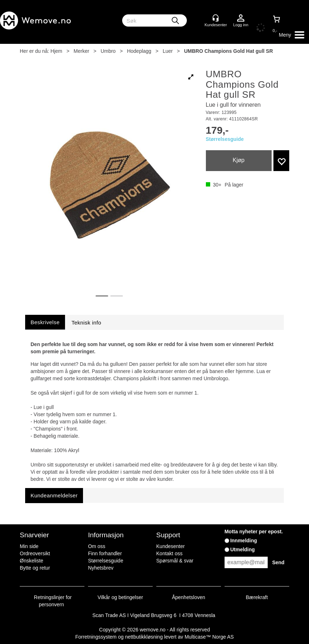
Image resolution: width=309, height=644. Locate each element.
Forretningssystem (96, 637)
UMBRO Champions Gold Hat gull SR (228, 51)
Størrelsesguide (225, 139)
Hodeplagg (139, 51)
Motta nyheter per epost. (254, 532)
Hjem (57, 51)
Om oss (97, 546)
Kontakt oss (169, 553)
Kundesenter (170, 546)
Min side (29, 546)
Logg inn (241, 18)
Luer (168, 51)
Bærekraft (257, 597)
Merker (82, 51)
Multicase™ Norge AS (209, 637)
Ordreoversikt (35, 553)
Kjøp (239, 160)
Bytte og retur (35, 568)
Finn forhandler (105, 553)
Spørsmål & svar (175, 561)
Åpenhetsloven (188, 597)
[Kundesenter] (216, 18)
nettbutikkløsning (144, 637)
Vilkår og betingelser (121, 597)
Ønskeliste (31, 561)
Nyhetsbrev (101, 568)
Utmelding (243, 549)
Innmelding (244, 540)
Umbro (108, 51)
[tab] (45, 322)
